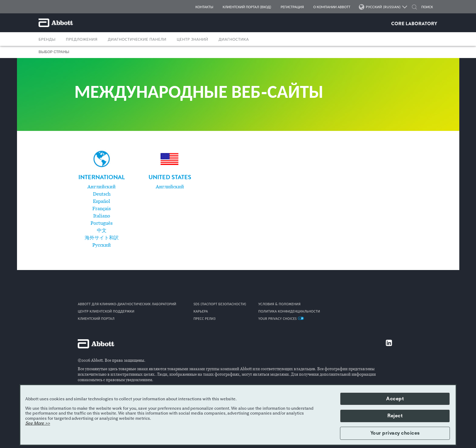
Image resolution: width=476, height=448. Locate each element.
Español (102, 201)
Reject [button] (395, 416)
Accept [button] (395, 399)
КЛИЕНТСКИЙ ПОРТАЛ (96, 319)
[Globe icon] (102, 159)
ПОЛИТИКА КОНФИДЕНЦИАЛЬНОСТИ (289, 311)
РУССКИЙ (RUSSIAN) (383, 7)
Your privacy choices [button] (395, 433)
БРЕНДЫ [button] (47, 39)
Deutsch (102, 194)
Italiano (102, 216)
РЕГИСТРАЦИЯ (292, 7)
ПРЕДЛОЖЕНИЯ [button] (82, 39)
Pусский (102, 245)
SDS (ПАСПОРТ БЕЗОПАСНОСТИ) (220, 304)
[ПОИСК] (427, 7)
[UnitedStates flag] (170, 159)
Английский (102, 187)
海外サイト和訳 (102, 238)
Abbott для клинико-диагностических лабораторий (127, 304)
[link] (102, 178)
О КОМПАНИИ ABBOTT (332, 7)
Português (102, 223)
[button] (414, 8)
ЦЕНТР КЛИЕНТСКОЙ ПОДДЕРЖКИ (106, 311)
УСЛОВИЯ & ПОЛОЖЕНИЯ (279, 304)
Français (102, 209)
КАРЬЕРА (201, 311)
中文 (102, 231)
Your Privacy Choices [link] (281, 319)
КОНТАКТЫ (204, 7)
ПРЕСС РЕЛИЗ (204, 319)
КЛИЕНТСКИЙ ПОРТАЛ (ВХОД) (247, 7)
